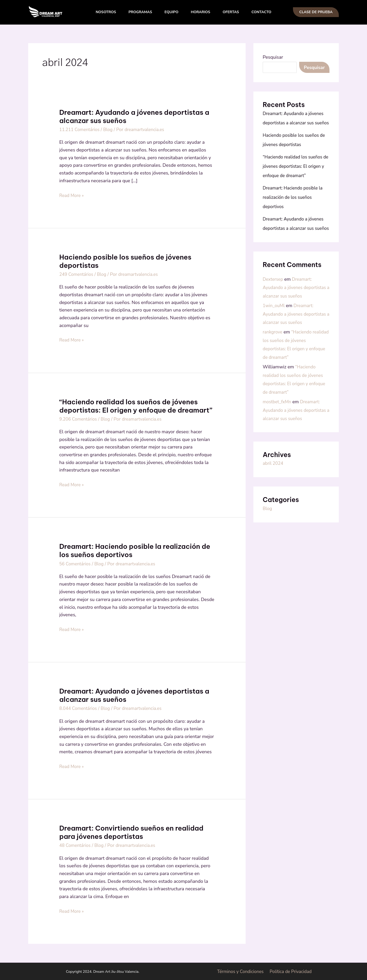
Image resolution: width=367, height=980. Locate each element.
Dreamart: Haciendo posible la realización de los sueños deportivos (135, 550)
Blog (111, 130)
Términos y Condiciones (240, 971)
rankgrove (273, 367)
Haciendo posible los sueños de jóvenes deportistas (125, 261)
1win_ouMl (274, 332)
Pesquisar (273, 57)
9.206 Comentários (79, 419)
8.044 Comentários (79, 708)
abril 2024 (274, 506)
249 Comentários (77, 274)
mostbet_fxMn (278, 436)
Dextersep (273, 298)
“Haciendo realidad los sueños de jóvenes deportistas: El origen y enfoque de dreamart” (136, 406)
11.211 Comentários (81, 130)
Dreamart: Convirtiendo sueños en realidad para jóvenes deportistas (131, 832)
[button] (316, 12)
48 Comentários (76, 845)
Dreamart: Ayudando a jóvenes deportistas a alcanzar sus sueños (134, 116)
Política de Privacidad (291, 971)
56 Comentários (76, 563)
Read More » (72, 195)
